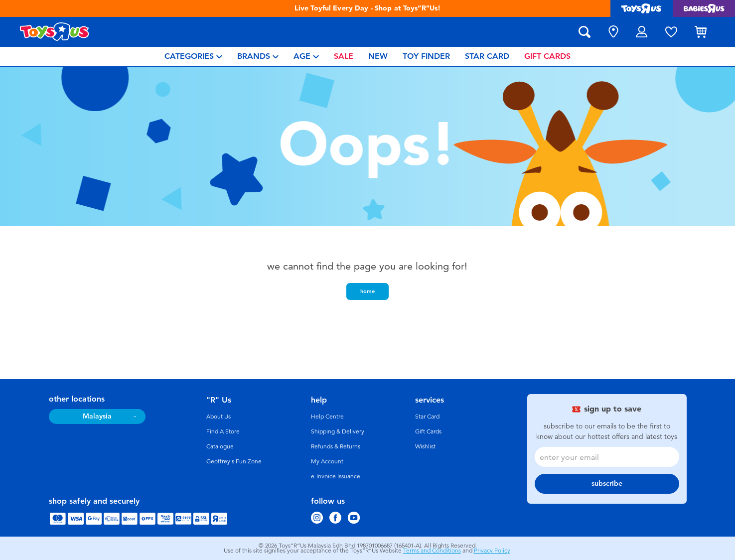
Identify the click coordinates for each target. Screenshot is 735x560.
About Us (219, 417)
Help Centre (327, 417)
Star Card (427, 417)
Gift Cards (428, 431)
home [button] (367, 291)
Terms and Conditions (432, 551)
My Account (327, 461)
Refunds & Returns (336, 446)
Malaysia (97, 416)
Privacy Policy (492, 551)
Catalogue (220, 446)
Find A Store (223, 431)
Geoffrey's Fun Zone (234, 461)
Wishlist (425, 446)
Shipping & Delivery (338, 431)
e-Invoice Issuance (336, 476)
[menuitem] (193, 57)
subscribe (607, 484)
